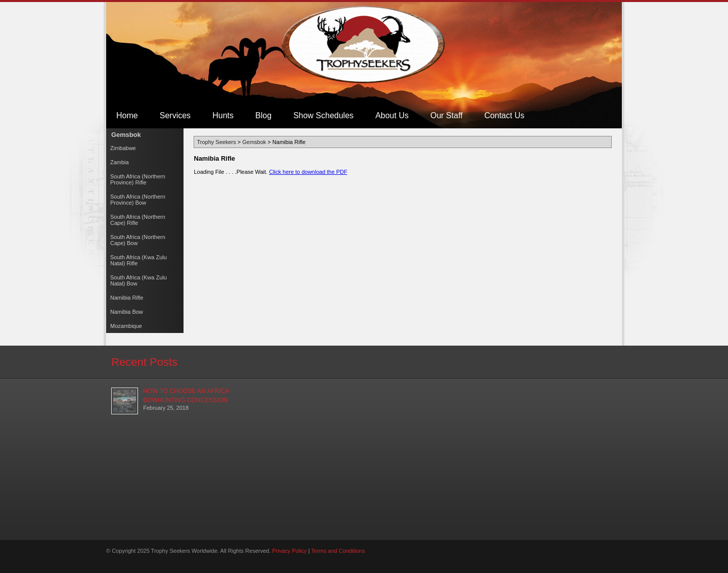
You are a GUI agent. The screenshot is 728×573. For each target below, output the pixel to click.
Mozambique (126, 326)
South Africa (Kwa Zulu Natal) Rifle (139, 260)
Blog (263, 115)
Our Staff (446, 115)
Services (175, 115)
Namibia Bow (127, 312)
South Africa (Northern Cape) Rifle (138, 220)
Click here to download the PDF (308, 172)
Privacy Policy (289, 551)
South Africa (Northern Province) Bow (138, 200)
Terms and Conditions (338, 551)
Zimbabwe (123, 148)
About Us (392, 115)
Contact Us (504, 115)
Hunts (223, 115)
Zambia (120, 162)
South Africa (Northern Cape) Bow (138, 240)
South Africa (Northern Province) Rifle (138, 179)
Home (127, 115)
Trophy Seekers (364, 45)
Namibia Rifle (127, 298)
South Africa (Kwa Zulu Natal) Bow (139, 280)
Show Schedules (323, 115)
